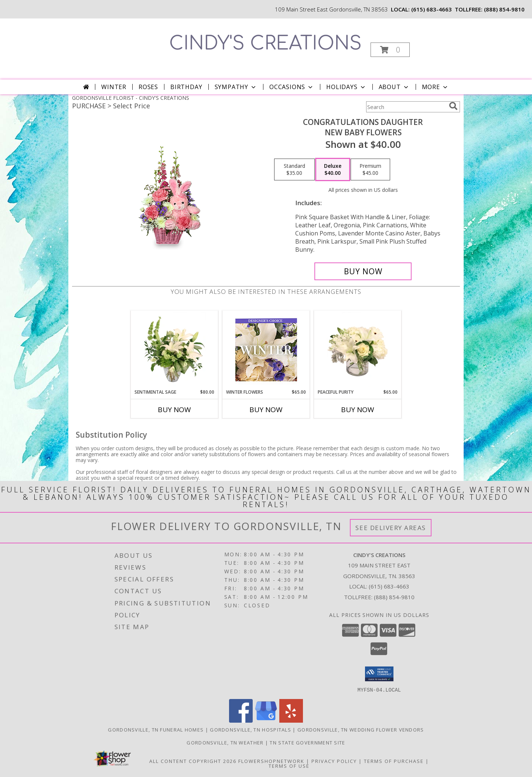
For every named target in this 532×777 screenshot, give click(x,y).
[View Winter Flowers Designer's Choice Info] (266, 350)
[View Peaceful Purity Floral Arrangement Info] (358, 350)
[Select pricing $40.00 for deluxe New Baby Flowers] (333, 170)
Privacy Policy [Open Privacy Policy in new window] (334, 761)
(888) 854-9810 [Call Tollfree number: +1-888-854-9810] (394, 597)
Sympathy (236, 87)
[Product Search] (406, 107)
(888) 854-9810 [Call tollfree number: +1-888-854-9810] (504, 9)
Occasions (292, 87)
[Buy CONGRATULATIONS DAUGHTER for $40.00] (363, 271)
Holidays (346, 87)
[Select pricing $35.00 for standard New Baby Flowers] (294, 170)
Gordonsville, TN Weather (225, 742)
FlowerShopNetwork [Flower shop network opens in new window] (271, 761)
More (435, 87)
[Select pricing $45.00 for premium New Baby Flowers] (370, 170)
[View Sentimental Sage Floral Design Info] (175, 350)
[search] (453, 106)
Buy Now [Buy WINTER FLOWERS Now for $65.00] (266, 410)
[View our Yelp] (291, 720)
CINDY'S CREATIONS (265, 44)
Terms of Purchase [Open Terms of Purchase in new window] (394, 761)
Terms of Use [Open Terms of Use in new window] (289, 766)
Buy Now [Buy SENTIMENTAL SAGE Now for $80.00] (174, 410)
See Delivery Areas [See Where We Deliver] (391, 528)
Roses (148, 87)
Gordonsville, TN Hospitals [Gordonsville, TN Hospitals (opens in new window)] (250, 729)
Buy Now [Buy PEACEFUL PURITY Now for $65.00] (358, 410)
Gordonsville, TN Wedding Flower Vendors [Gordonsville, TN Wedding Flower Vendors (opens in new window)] (361, 729)
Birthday (186, 87)
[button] (390, 50)
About (394, 87)
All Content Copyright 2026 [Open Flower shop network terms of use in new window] (193, 761)
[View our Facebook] (241, 720)
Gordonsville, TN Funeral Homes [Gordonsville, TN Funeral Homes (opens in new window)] (156, 729)
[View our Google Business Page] (266, 720)
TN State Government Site (307, 742)
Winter (114, 87)
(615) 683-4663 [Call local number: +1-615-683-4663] (432, 9)
